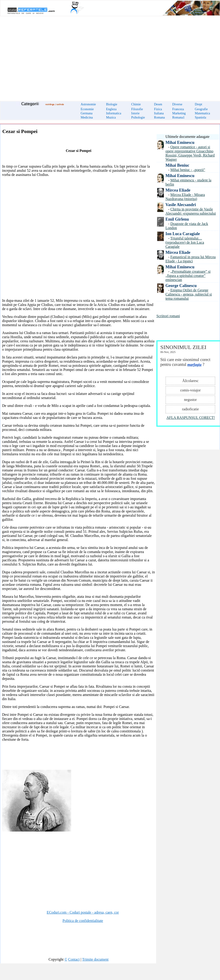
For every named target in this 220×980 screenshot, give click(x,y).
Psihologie (138, 117)
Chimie (136, 104)
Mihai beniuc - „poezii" (188, 170)
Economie (87, 109)
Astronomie (88, 104)
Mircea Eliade (178, 190)
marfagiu (194, 365)
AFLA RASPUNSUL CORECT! (191, 418)
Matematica (202, 113)
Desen (158, 104)
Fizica (158, 109)
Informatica (114, 113)
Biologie (112, 104)
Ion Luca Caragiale (183, 234)
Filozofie (137, 109)
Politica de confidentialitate (83, 921)
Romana (159, 117)
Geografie (201, 109)
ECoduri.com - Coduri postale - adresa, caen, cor (83, 912)
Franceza (178, 109)
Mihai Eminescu (180, 142)
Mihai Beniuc (177, 165)
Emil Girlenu (177, 219)
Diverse (177, 104)
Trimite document (95, 959)
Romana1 (178, 117)
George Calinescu (181, 286)
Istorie (135, 113)
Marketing (179, 113)
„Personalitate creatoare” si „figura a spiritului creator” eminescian (188, 276)
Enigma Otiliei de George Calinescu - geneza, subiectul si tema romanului (189, 294)
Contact (74, 959)
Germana (87, 113)
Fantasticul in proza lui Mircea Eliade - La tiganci (190, 259)
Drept (199, 104)
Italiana (159, 113)
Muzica (111, 117)
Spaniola (201, 117)
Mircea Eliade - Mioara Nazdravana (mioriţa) (185, 197)
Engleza (111, 109)
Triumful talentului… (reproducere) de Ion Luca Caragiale (185, 242)
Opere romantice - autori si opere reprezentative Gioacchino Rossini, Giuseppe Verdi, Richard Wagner (190, 153)
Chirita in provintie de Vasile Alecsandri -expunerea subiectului (191, 211)
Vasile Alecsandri (181, 205)
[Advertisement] (110, 56)
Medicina (87, 117)
